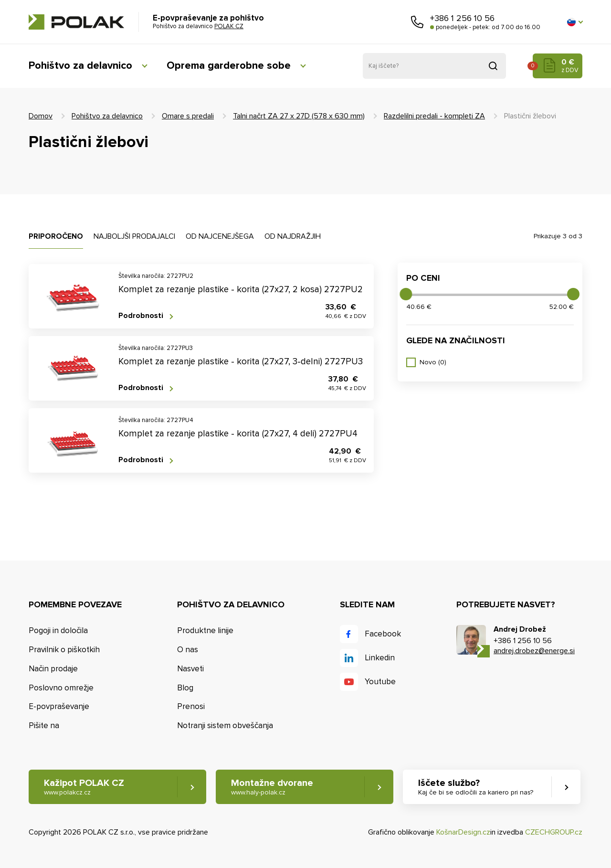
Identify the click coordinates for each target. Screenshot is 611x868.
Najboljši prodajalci (134, 236)
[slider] (406, 294)
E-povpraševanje (59, 706)
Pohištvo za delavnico (80, 66)
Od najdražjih (293, 236)
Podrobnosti (141, 316)
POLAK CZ (76, 22)
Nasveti (190, 669)
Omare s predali (188, 116)
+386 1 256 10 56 (462, 18)
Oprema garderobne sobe (229, 66)
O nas (188, 650)
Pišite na (44, 725)
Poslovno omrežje (61, 688)
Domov (41, 116)
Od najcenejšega (220, 236)
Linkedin (380, 658)
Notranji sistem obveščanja (225, 725)
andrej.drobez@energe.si (534, 651)
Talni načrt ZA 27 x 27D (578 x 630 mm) (299, 116)
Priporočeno (56, 236)
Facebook (383, 634)
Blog (185, 688)
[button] (575, 22)
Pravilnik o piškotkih (64, 650)
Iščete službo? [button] (476, 787)
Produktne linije (205, 630)
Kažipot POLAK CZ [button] (84, 787)
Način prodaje (53, 669)
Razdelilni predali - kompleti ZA (434, 116)
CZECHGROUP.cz (554, 832)
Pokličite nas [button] (417, 22)
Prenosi (191, 706)
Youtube (380, 682)
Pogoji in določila (58, 630)
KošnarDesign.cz (463, 832)
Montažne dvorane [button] (272, 787)
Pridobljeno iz (493, 66)
